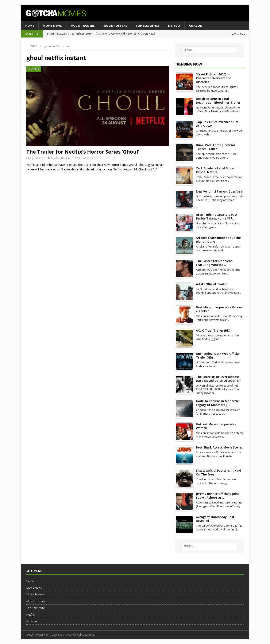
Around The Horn (62, 158)
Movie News (52, 26)
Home (30, 26)
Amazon (196, 26)
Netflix (174, 26)
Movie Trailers (83, 26)
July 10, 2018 (37, 158)
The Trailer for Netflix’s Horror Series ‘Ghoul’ (83, 152)
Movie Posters (115, 26)
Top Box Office (148, 26)
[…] (155, 169)
